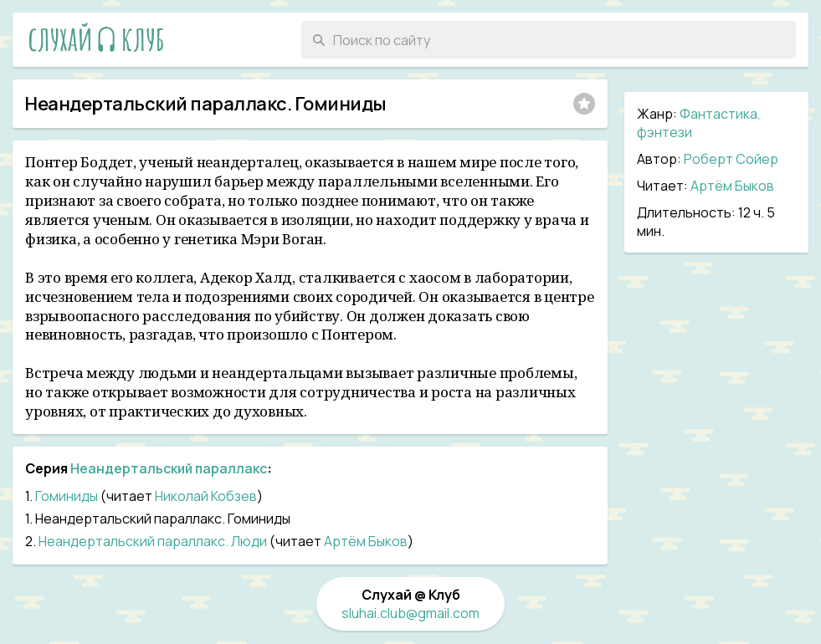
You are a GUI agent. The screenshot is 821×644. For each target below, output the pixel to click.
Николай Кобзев (206, 496)
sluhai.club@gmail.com (410, 613)
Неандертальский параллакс (169, 468)
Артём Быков (732, 186)
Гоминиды (67, 496)
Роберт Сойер (731, 159)
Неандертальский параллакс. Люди (153, 541)
